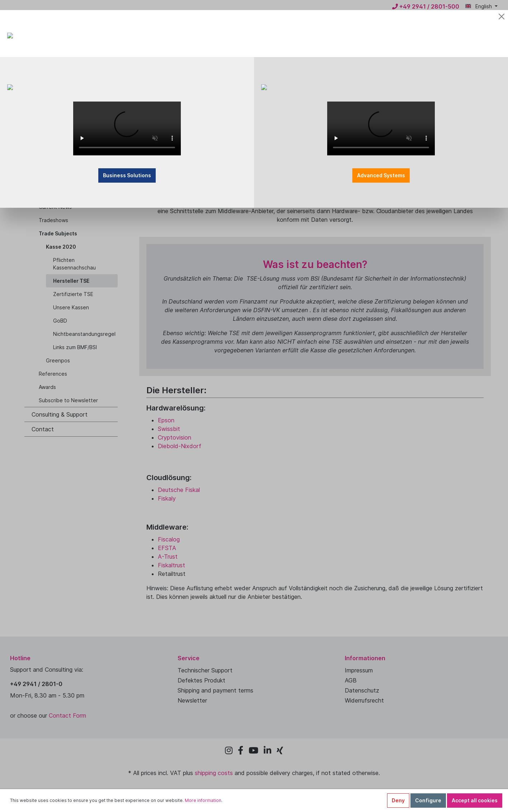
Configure (428, 800)
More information (203, 800)
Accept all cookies (475, 800)
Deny (398, 800)
